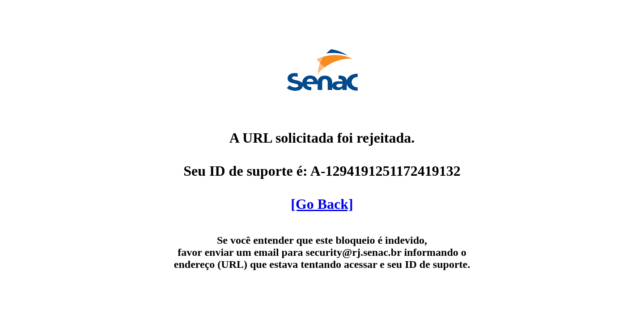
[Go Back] (322, 204)
